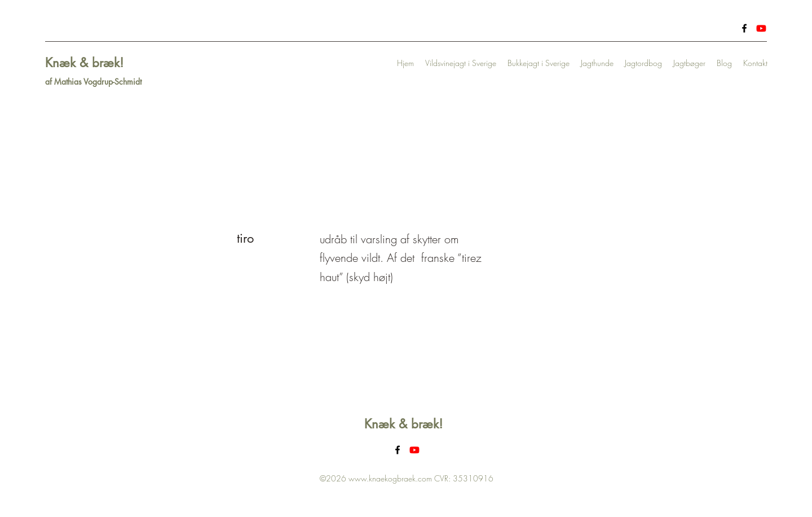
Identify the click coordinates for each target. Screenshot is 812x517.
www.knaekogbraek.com (390, 478)
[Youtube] (761, 28)
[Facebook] (744, 28)
